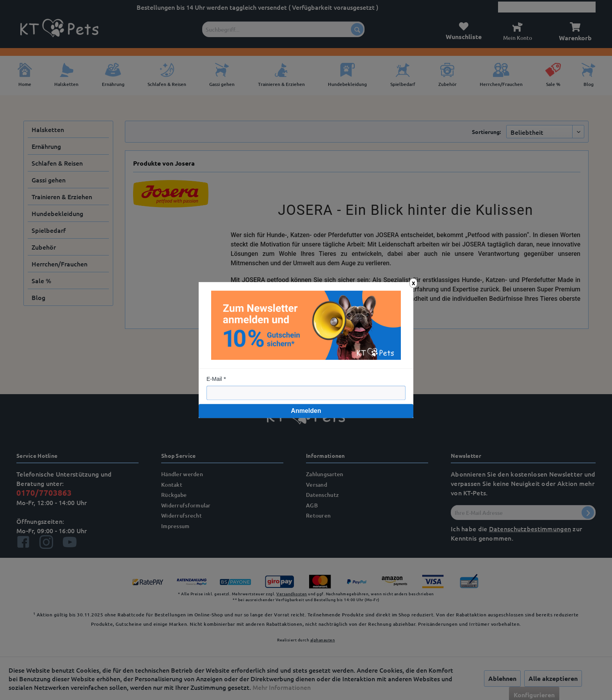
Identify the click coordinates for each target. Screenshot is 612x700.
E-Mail (214, 379)
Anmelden (306, 411)
